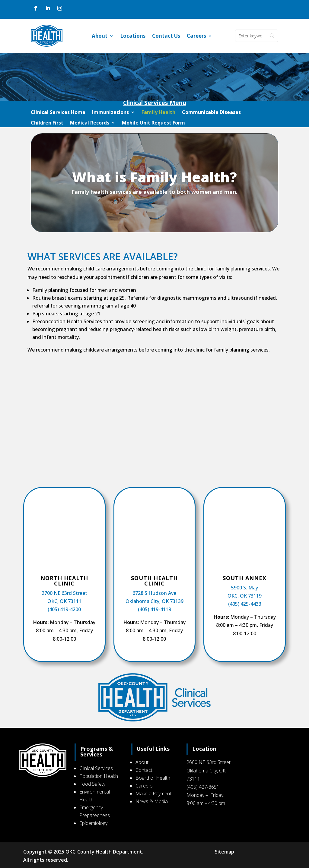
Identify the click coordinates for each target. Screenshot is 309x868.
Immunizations (110, 112)
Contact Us (166, 36)
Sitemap (224, 852)
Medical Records (90, 123)
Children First (47, 123)
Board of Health (153, 778)
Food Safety (94, 784)
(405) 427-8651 (202, 787)
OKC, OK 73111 (64, 601)
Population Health (100, 776)
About (100, 36)
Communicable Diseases (211, 112)
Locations (133, 36)
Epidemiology (95, 823)
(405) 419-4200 (64, 609)
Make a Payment (154, 794)
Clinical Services (98, 768)
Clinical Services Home (58, 112)
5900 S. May (245, 588)
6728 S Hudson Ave (154, 593)
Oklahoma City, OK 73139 (154, 601)
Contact (144, 770)
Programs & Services (98, 752)
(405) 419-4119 (154, 609)
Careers (196, 36)
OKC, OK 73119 (245, 596)
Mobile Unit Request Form (153, 123)
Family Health (158, 112)
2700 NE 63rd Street (64, 593)
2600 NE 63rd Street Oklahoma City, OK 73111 (208, 770)
